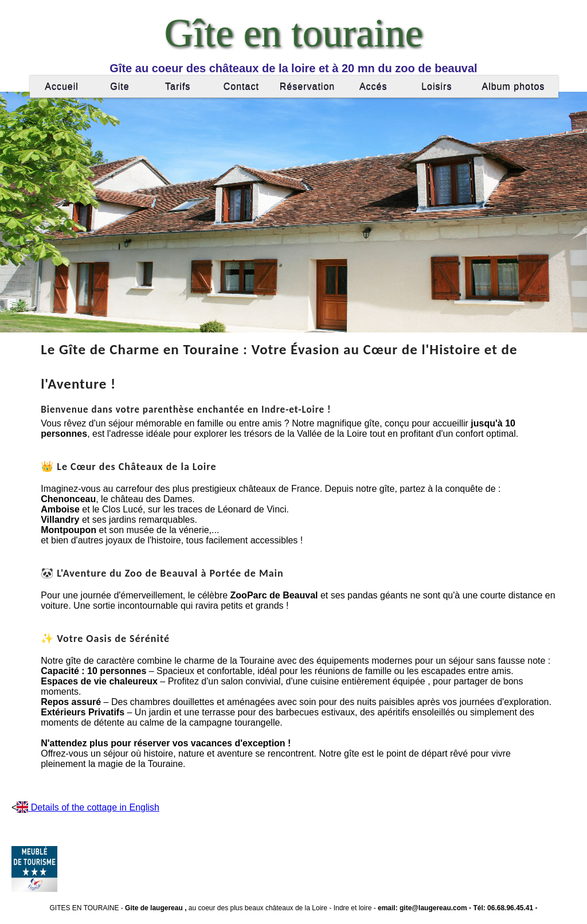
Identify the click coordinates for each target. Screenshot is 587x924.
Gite (120, 86)
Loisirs (437, 86)
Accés (373, 86)
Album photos (513, 86)
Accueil (62, 86)
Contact (241, 86)
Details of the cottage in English (95, 807)
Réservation (307, 86)
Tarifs (178, 86)
